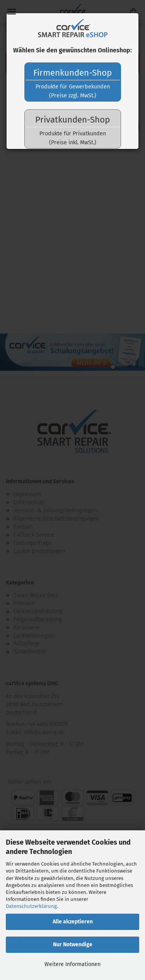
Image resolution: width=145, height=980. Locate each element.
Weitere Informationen (72, 964)
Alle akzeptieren (73, 922)
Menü (12, 12)
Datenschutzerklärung (31, 906)
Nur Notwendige (73, 945)
